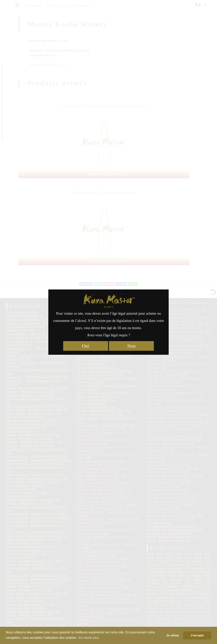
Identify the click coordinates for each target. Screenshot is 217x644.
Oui (86, 346)
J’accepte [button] (197, 635)
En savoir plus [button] (89, 638)
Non (131, 346)
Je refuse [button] (173, 635)
